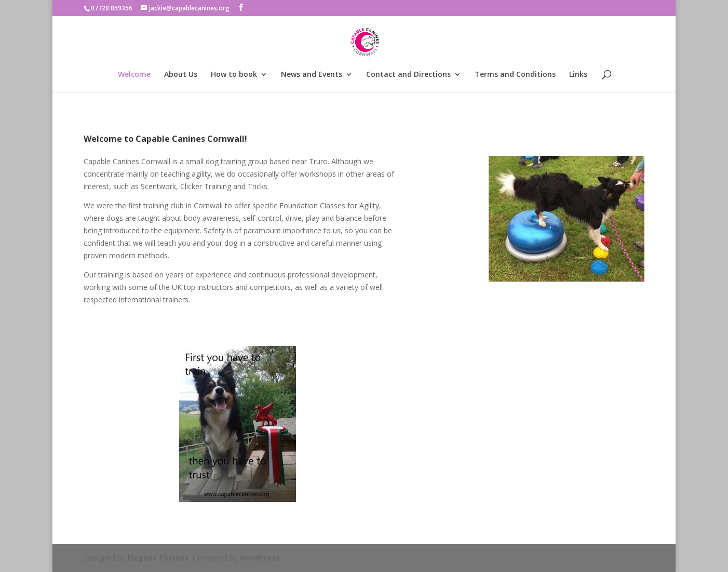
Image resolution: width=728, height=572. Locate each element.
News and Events (312, 75)
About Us (181, 75)
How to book (234, 75)
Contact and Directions (408, 75)
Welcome (134, 75)
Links (578, 75)
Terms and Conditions (515, 75)
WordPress (260, 558)
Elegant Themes (158, 558)
